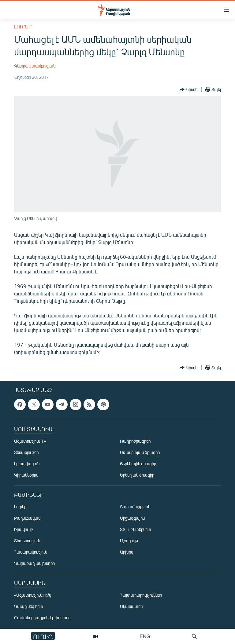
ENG (145, 636)
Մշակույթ (129, 541)
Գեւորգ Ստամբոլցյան (35, 66)
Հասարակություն (31, 552)
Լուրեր (23, 26)
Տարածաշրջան (135, 507)
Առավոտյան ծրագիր (140, 452)
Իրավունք (24, 529)
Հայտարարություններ (141, 595)
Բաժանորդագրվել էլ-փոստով (42, 618)
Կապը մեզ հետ (29, 606)
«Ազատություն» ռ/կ (33, 595)
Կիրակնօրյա (26, 475)
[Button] (189, 90)
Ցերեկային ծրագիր (138, 464)
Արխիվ (127, 552)
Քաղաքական (27, 518)
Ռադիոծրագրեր (135, 441)
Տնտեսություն (27, 541)
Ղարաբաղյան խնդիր (34, 563)
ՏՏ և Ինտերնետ (136, 529)
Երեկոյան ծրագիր (137, 475)
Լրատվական (27, 464)
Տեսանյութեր (26, 452)
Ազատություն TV (30, 441)
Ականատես (131, 606)
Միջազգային (132, 518)
